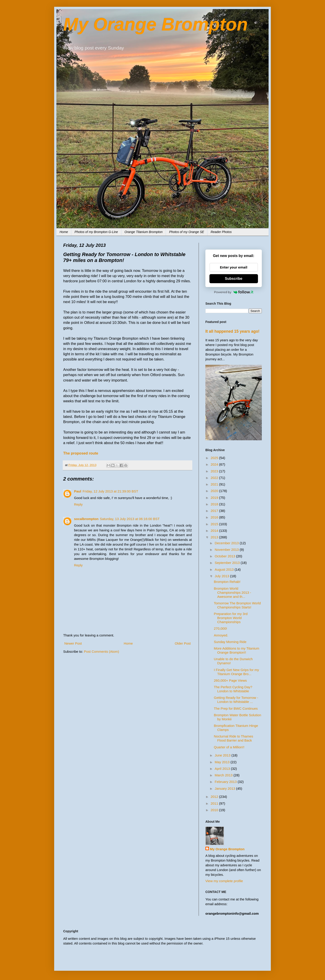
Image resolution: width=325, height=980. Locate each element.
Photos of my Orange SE (187, 232)
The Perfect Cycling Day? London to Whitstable (233, 689)
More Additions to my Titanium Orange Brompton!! (237, 650)
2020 (215, 491)
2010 (215, 810)
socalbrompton (86, 519)
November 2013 (227, 550)
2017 (215, 511)
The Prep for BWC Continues (236, 708)
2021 (215, 484)
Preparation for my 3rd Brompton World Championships (231, 618)
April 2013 (223, 769)
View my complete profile (224, 881)
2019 (215, 498)
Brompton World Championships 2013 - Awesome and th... (233, 592)
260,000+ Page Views (230, 680)
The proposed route (81, 453)
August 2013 (225, 569)
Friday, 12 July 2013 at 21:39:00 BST (110, 491)
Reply (78, 504)
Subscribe (233, 279)
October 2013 (225, 556)
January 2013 (225, 788)
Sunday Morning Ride (230, 642)
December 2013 (227, 543)
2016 (215, 517)
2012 (215, 797)
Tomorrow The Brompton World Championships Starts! (237, 605)
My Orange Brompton (156, 24)
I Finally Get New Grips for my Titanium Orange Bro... (237, 672)
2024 (215, 464)
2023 (215, 471)
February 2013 (226, 782)
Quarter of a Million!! (229, 747)
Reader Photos (221, 232)
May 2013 (223, 762)
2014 (215, 531)
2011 (215, 803)
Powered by (234, 292)
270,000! (221, 628)
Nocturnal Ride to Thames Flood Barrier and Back (234, 738)
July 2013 (222, 576)
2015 (215, 524)
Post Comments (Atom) (102, 651)
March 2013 (224, 775)
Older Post (183, 643)
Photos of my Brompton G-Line (96, 232)
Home (64, 232)
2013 (215, 537)
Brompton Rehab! (227, 582)
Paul (78, 491)
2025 (215, 458)
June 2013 (223, 755)
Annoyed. (221, 635)
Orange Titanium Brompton (144, 232)
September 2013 (228, 563)
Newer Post (73, 643)
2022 (215, 478)
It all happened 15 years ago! (232, 331)
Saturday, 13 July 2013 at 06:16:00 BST (130, 519)
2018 (215, 504)
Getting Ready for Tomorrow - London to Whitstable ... (236, 700)
